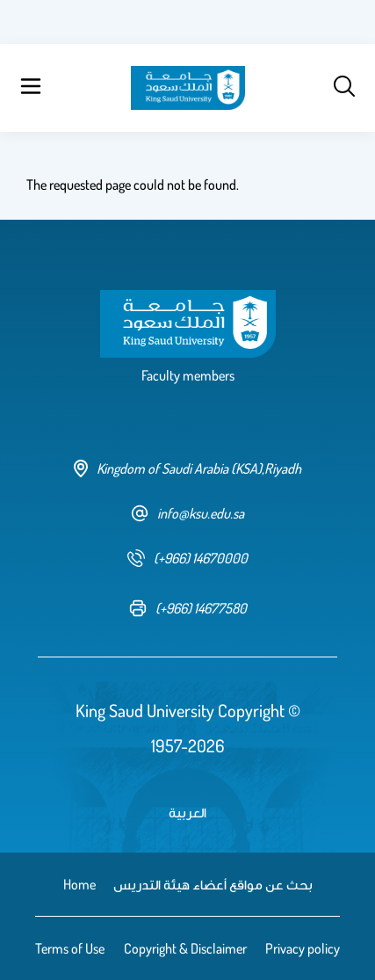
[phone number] (187, 558)
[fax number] (188, 608)
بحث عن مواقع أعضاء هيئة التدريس (213, 884)
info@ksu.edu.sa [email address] (187, 513)
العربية (187, 812)
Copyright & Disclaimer (185, 948)
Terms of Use (70, 948)
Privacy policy (303, 948)
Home (79, 884)
